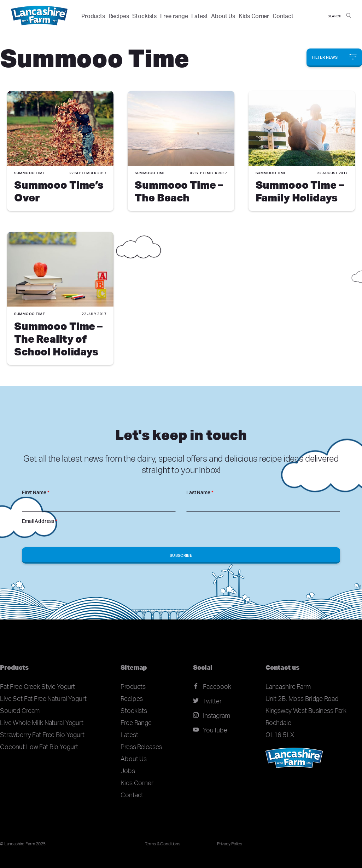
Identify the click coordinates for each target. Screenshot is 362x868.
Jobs (128, 771)
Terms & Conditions (163, 844)
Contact (283, 16)
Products (93, 16)
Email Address (40, 521)
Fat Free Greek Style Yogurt (37, 686)
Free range (174, 16)
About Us (223, 16)
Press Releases (141, 747)
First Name (36, 492)
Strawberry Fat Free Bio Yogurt (42, 735)
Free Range (136, 723)
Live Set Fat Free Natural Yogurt (43, 698)
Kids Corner (254, 16)
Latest (199, 16)
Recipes (119, 16)
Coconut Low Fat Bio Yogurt (39, 747)
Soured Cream (20, 710)
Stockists (144, 16)
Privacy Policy (229, 844)
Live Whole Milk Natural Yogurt (42, 723)
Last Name (200, 492)
